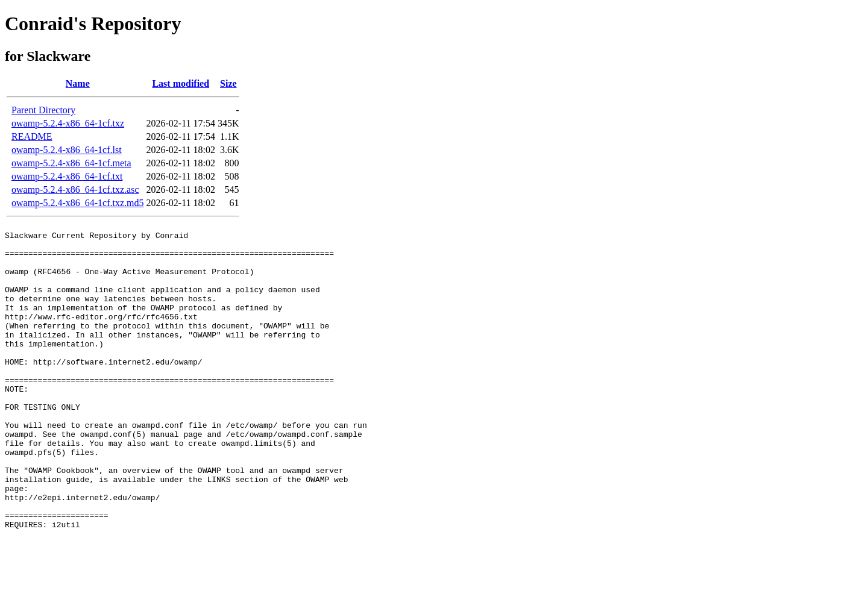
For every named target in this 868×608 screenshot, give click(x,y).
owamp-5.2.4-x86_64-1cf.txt (67, 176)
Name (78, 83)
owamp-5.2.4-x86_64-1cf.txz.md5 (78, 203)
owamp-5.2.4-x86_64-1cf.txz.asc (75, 190)
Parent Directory (43, 110)
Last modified (181, 83)
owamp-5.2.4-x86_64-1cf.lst (67, 150)
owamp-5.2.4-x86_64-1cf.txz (68, 123)
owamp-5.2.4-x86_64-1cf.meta (71, 163)
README (32, 136)
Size (228, 83)
